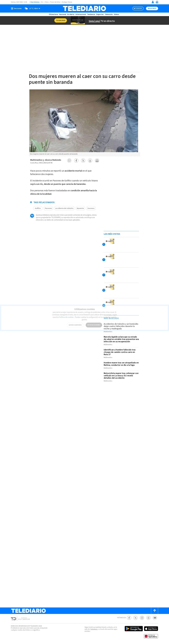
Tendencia (91, 14)
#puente (80, 208)
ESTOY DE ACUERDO (94, 323)
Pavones (48, 208)
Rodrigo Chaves (67, 2)
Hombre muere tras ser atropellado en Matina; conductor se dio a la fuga (121, 364)
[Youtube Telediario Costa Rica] (155, 618)
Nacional (63, 14)
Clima (47, 2)
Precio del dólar (55, 2)
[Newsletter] (157, 3)
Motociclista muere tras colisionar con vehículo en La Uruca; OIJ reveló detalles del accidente (121, 376)
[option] (84, 123)
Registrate (152, 8)
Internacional (81, 14)
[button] (69, 161)
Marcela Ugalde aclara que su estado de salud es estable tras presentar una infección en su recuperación (121, 339)
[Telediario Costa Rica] (84, 8)
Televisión (109, 14)
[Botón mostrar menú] (17, 8)
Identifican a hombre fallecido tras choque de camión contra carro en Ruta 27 (120, 352)
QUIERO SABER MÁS (75, 323)
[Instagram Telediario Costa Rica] (142, 618)
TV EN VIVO (139, 8)
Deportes (100, 14)
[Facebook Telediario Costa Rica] (129, 618)
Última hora (53, 14)
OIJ (42, 2)
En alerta (71, 14)
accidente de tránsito (64, 208)
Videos (116, 14)
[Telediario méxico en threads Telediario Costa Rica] (148, 618)
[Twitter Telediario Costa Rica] (135, 618)
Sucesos (91, 208)
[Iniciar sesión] (153, 2)
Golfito (38, 208)
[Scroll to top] (155, 611)
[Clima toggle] (32, 8)
